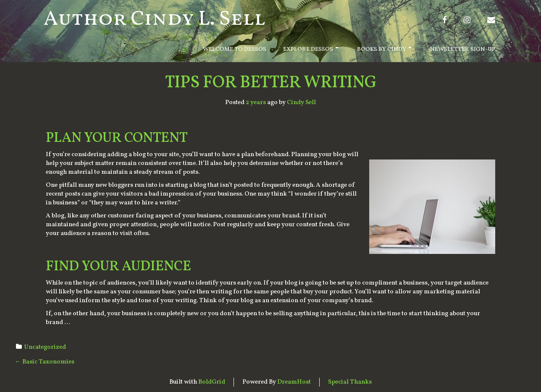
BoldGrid (212, 382)
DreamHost (294, 382)
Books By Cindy (384, 49)
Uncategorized (45, 347)
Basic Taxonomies (45, 362)
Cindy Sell (301, 103)
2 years (256, 103)
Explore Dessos (311, 49)
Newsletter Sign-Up (463, 49)
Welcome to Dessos (235, 49)
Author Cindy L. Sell (155, 20)
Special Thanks (350, 382)
